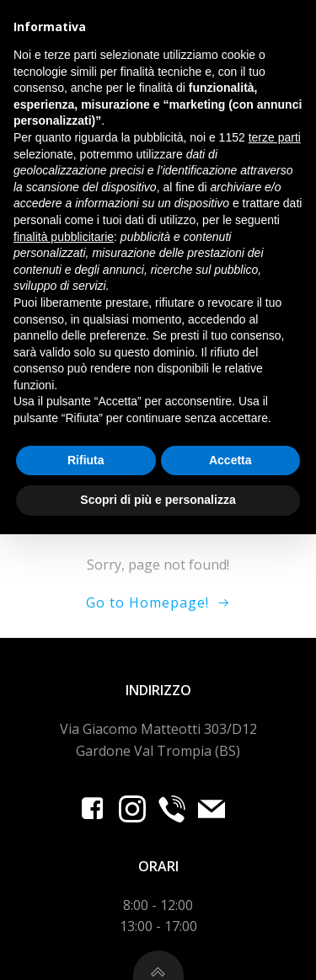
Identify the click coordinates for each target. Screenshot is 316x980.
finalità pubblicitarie (64, 683)
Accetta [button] (230, 906)
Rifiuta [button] (86, 906)
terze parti (275, 583)
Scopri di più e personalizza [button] (158, 945)
